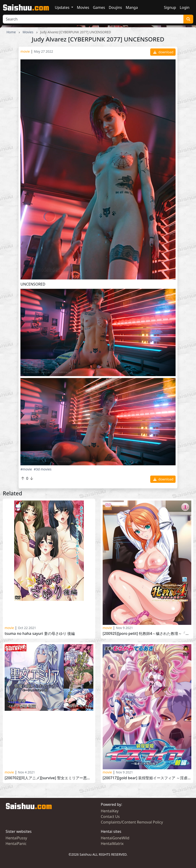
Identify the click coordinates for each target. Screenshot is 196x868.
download (163, 52)
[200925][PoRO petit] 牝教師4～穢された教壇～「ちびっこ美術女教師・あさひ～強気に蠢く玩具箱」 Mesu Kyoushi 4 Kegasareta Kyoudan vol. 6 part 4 (147, 634)
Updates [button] (63, 7)
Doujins (115, 7)
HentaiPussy (16, 838)
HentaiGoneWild (115, 838)
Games (99, 7)
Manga (132, 7)
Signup (170, 7)
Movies (83, 7)
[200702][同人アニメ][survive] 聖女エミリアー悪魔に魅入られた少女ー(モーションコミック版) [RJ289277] (49, 778)
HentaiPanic (16, 844)
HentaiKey (110, 811)
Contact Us (110, 817)
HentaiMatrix (112, 844)
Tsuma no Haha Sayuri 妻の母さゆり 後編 (40, 634)
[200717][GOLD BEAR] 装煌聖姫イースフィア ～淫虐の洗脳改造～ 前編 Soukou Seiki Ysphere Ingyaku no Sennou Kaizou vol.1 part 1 (147, 778)
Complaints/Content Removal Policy (132, 822)
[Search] (93, 19)
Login (185, 7)
